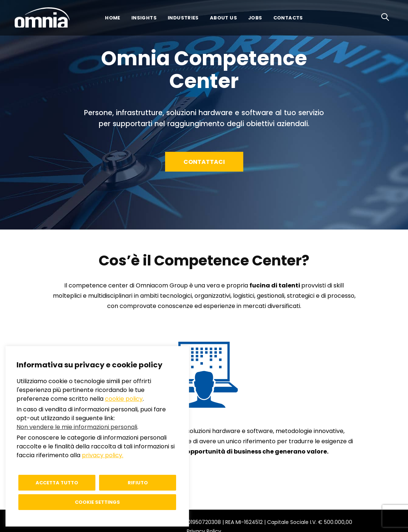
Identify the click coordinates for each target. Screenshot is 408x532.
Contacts (288, 18)
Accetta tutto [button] (57, 483)
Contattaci (206, 162)
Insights (144, 18)
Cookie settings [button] (97, 502)
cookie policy (124, 399)
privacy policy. (103, 455)
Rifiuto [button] (138, 483)
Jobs (255, 18)
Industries (183, 18)
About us (223, 18)
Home (113, 18)
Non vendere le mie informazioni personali (77, 427)
